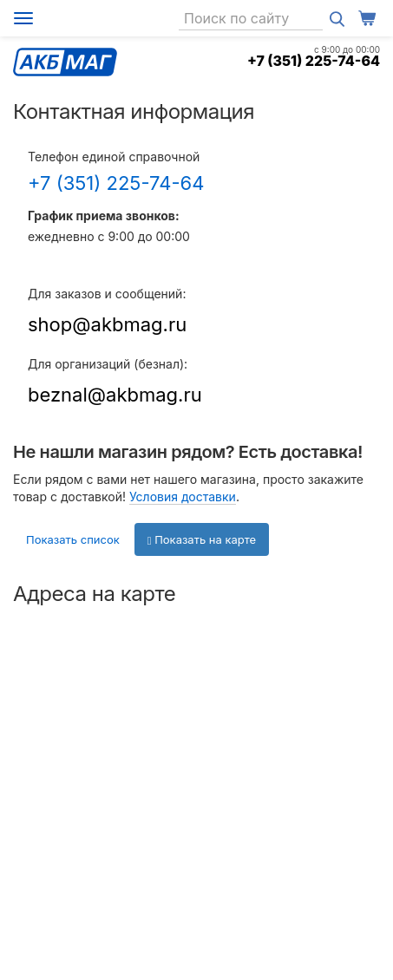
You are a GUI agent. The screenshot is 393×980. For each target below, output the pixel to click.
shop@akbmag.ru (107, 324)
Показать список (73, 539)
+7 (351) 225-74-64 (314, 61)
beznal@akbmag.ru (115, 395)
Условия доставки (183, 497)
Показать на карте (202, 539)
